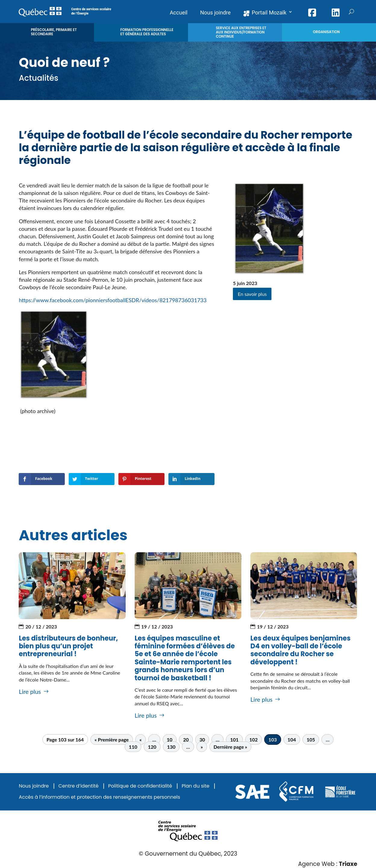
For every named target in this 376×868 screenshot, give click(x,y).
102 (253, 740)
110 (133, 747)
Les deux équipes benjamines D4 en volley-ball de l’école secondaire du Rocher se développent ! (300, 650)
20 (186, 740)
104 (292, 740)
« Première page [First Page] (112, 740)
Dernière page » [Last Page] (230, 747)
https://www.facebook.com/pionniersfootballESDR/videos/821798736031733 (113, 300)
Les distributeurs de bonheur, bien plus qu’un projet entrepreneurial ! (68, 646)
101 (234, 740)
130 (171, 747)
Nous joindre (34, 786)
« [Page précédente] (141, 740)
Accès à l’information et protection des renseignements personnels (99, 797)
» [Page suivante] (202, 747)
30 (202, 740)
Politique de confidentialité (140, 786)
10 (170, 740)
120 (152, 747)
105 (311, 740)
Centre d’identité (78, 786)
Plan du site (196, 786)
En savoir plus (252, 294)
